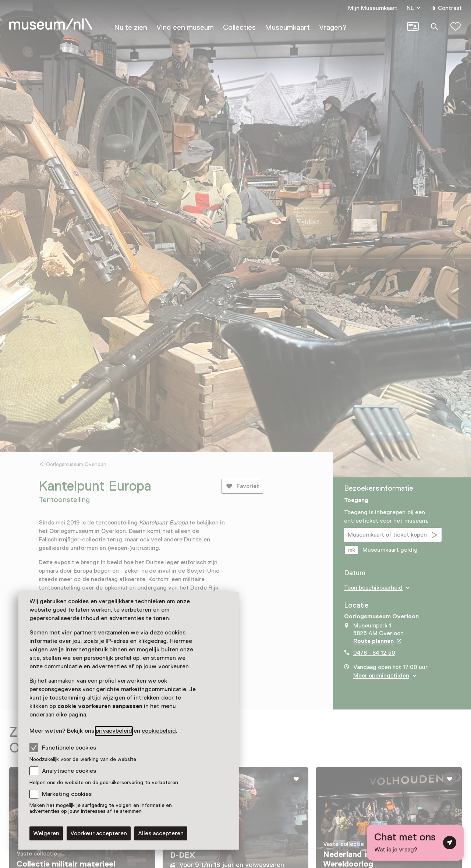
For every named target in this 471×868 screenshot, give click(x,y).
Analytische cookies (69, 771)
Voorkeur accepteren (99, 833)
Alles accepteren (161, 833)
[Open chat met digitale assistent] (415, 843)
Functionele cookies (63, 747)
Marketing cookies (67, 794)
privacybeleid (114, 731)
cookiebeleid (159, 731)
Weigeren (46, 833)
